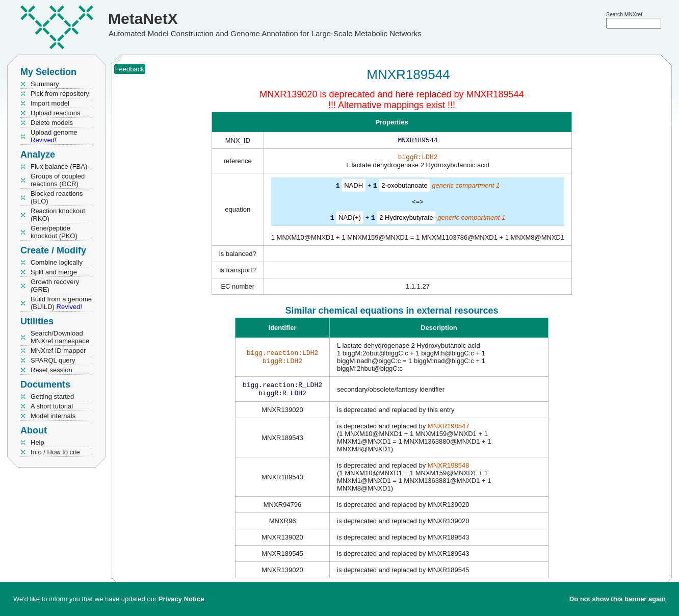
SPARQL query (53, 360)
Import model (50, 103)
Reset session (51, 370)
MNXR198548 (449, 468)
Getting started (52, 396)
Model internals (53, 416)
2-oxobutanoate (404, 187)
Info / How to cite (55, 452)
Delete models (52, 123)
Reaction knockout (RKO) (58, 215)
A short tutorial (52, 406)
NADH (354, 187)
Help (37, 442)
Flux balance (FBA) (59, 166)
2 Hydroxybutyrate (406, 219)
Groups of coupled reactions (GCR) (58, 180)
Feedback (130, 69)
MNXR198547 (449, 429)
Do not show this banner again (618, 599)
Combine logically (57, 262)
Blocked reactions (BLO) (57, 197)
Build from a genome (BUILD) (61, 303)
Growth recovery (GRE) (55, 286)
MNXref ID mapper (58, 351)
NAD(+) (350, 219)
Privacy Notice (181, 599)
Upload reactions (56, 113)
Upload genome (54, 136)
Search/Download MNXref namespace (60, 337)
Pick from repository (60, 94)
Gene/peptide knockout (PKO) (54, 232)
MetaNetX (143, 19)
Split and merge (54, 272)
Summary (45, 84)
